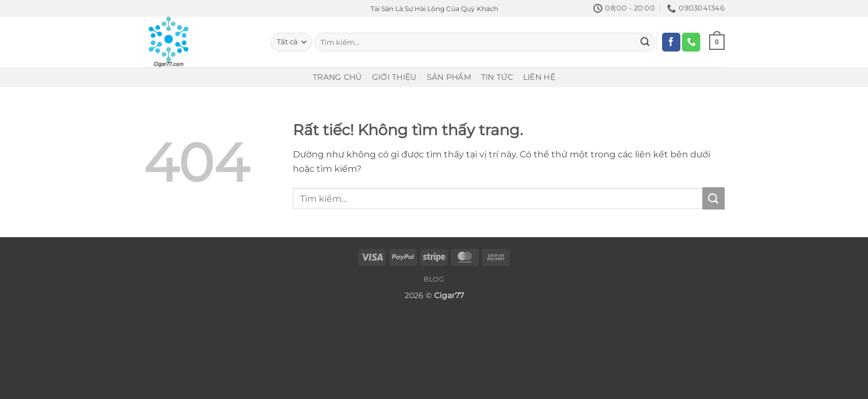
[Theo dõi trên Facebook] (671, 42)
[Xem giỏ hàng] (717, 42)
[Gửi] (645, 42)
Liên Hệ (539, 77)
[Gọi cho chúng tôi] (691, 42)
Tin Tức (497, 77)
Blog (434, 279)
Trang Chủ (337, 77)
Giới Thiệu (394, 77)
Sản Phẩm (449, 77)
